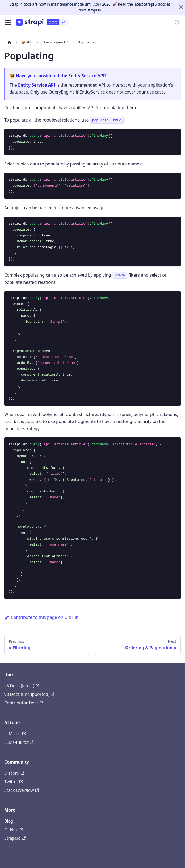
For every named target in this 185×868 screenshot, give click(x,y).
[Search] (177, 22)
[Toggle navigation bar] (8, 22)
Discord (14, 773)
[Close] (181, 7)
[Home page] (9, 42)
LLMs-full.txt (19, 742)
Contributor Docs (24, 703)
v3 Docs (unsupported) (29, 694)
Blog (9, 821)
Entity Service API (37, 85)
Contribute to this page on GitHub (41, 617)
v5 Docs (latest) (22, 686)
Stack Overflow (22, 790)
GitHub (14, 830)
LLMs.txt (15, 734)
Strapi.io (15, 838)
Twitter (14, 782)
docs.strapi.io (90, 10)
